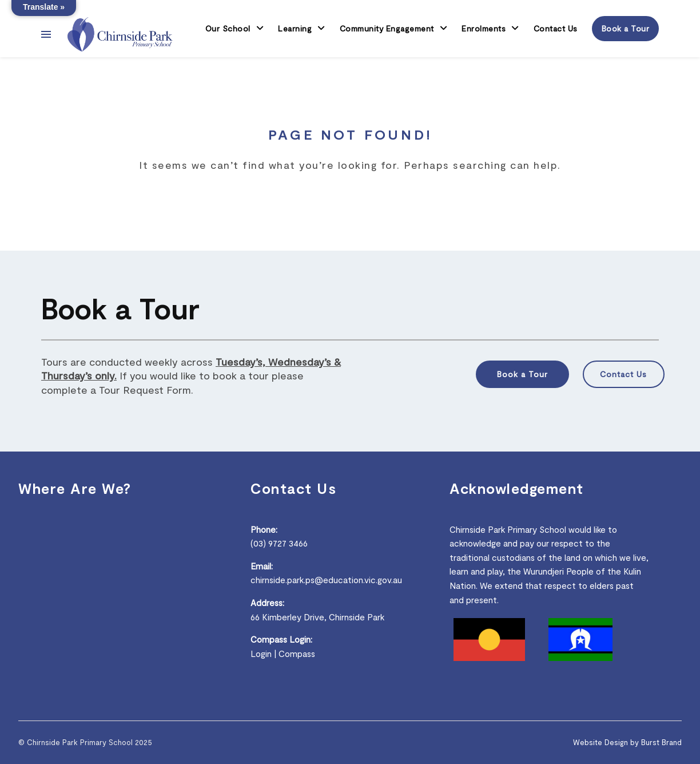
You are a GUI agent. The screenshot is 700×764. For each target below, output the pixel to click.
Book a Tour (626, 28)
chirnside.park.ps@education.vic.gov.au (326, 580)
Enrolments (484, 28)
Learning (295, 28)
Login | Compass (283, 654)
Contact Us (556, 28)
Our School (228, 28)
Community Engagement (387, 28)
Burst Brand (661, 742)
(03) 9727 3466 (279, 543)
